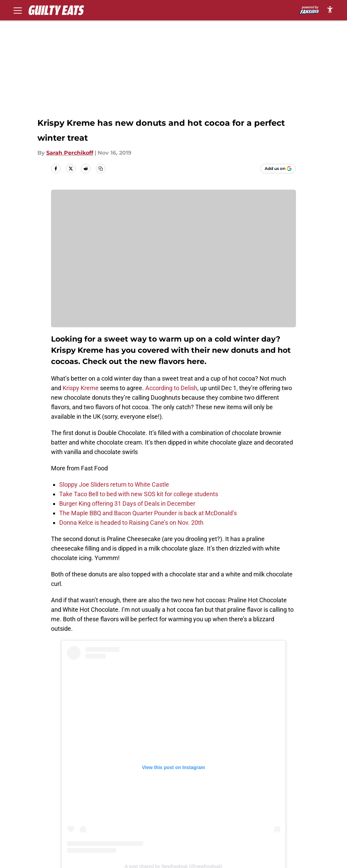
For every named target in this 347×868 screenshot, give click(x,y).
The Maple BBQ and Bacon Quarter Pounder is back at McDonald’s (148, 513)
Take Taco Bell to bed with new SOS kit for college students (139, 494)
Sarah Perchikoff (70, 153)
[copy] (101, 169)
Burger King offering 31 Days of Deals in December (127, 504)
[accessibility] (330, 9)
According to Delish (171, 388)
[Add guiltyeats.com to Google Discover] (278, 169)
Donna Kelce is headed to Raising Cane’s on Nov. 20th (131, 523)
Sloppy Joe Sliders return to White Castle (114, 484)
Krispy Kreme (81, 388)
